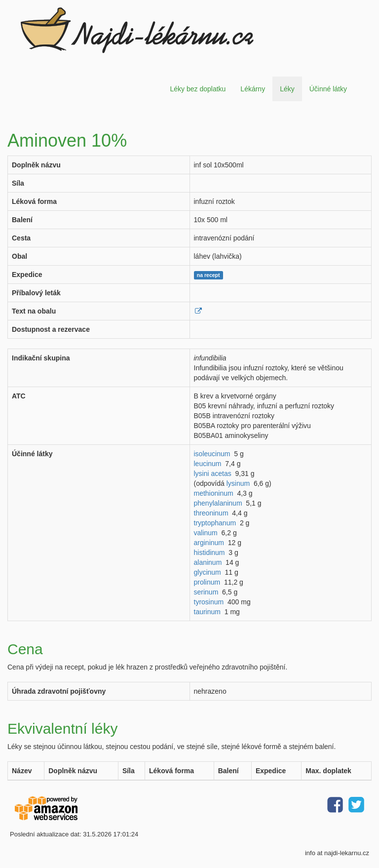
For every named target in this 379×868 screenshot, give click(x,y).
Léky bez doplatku (198, 89)
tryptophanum (215, 523)
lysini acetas (213, 473)
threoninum (211, 513)
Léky (287, 89)
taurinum (207, 612)
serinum (206, 592)
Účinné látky (328, 89)
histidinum (209, 552)
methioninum (214, 493)
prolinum (207, 582)
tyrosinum (209, 602)
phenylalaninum (218, 503)
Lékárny (253, 89)
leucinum (208, 464)
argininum (209, 543)
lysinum (238, 483)
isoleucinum (212, 454)
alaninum (208, 562)
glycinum (208, 572)
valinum (206, 533)
